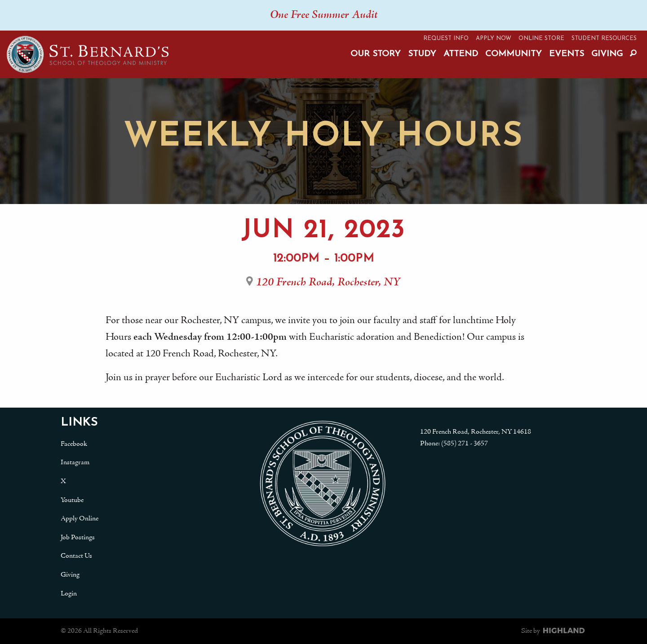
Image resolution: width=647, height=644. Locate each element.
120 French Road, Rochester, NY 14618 (476, 432)
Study (422, 54)
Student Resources (604, 38)
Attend (461, 54)
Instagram (75, 462)
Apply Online (80, 519)
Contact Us (76, 556)
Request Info (446, 38)
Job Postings (78, 537)
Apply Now (494, 38)
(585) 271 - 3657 (465, 444)
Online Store (541, 38)
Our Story (376, 54)
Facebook (74, 444)
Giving (607, 54)
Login (69, 594)
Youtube (72, 500)
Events (567, 54)
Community (514, 54)
